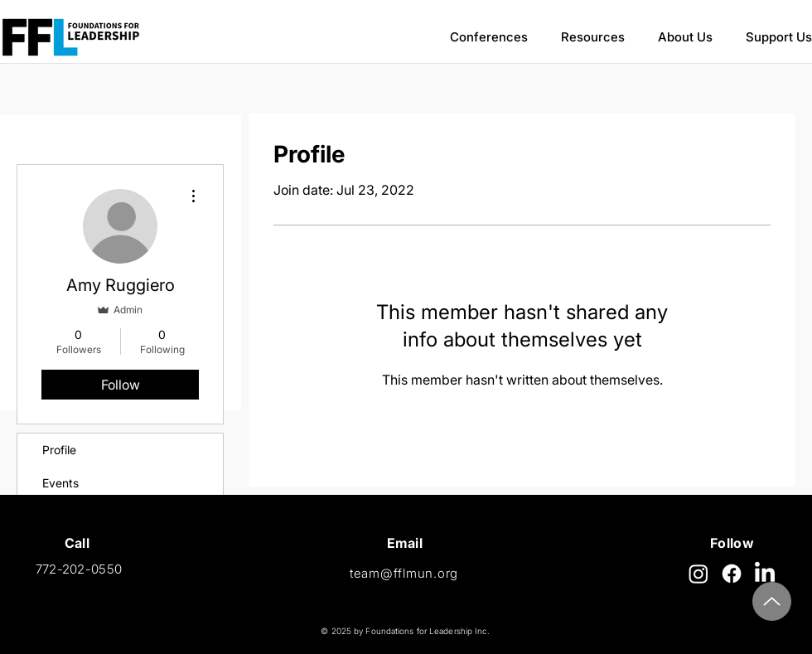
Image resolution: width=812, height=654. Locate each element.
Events (60, 483)
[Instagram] (698, 574)
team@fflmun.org (404, 573)
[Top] (772, 601)
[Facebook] (732, 574)
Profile (59, 450)
